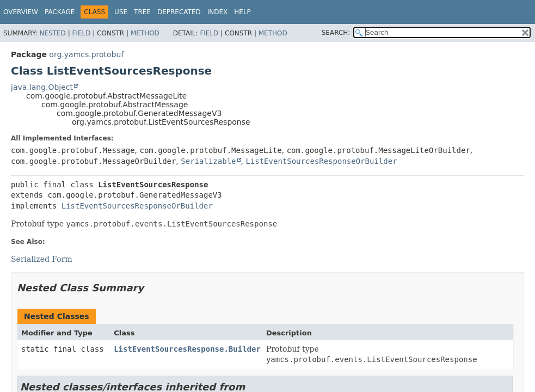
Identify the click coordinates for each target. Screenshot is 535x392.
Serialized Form (42, 259)
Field (81, 33)
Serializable (208, 161)
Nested (52, 33)
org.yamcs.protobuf (86, 54)
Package (60, 12)
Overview (21, 12)
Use (121, 12)
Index (218, 12)
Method (145, 33)
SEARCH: (336, 33)
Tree (142, 12)
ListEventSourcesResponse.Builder (187, 349)
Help (242, 12)
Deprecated (179, 12)
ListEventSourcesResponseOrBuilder (321, 161)
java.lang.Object (42, 87)
